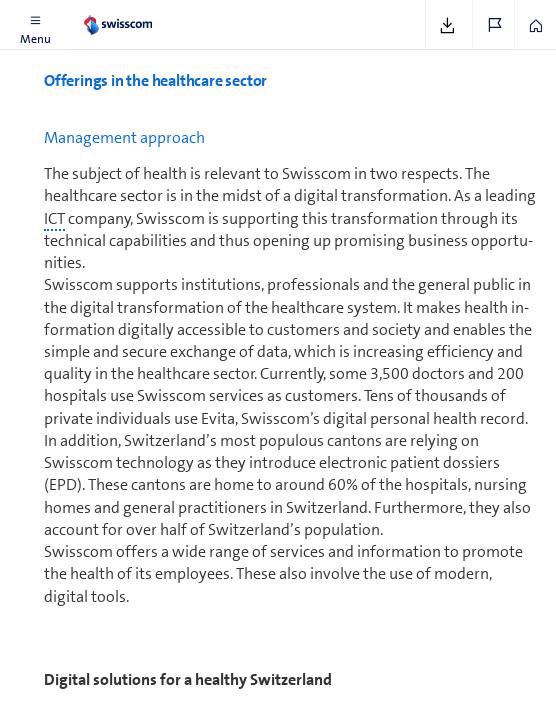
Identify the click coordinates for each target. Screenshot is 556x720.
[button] (35, 25)
